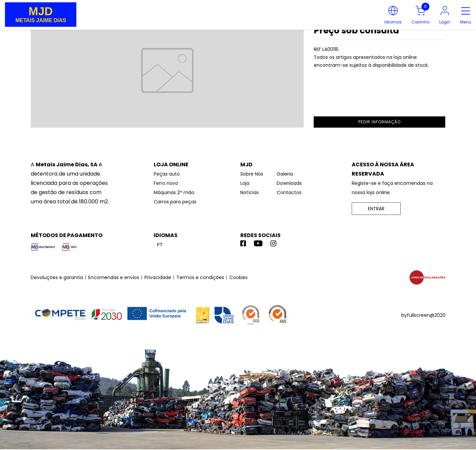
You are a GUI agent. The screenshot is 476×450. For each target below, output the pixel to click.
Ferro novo (166, 183)
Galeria (285, 174)
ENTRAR (376, 209)
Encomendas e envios (114, 277)
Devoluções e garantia (57, 277)
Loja (245, 183)
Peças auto (167, 174)
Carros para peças (175, 202)
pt (160, 245)
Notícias (250, 192)
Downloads (289, 183)
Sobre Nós (252, 174)
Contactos (289, 192)
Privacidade (158, 277)
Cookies (238, 277)
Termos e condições (200, 277)
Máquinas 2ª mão (174, 192)
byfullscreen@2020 (423, 315)
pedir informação (379, 122)
